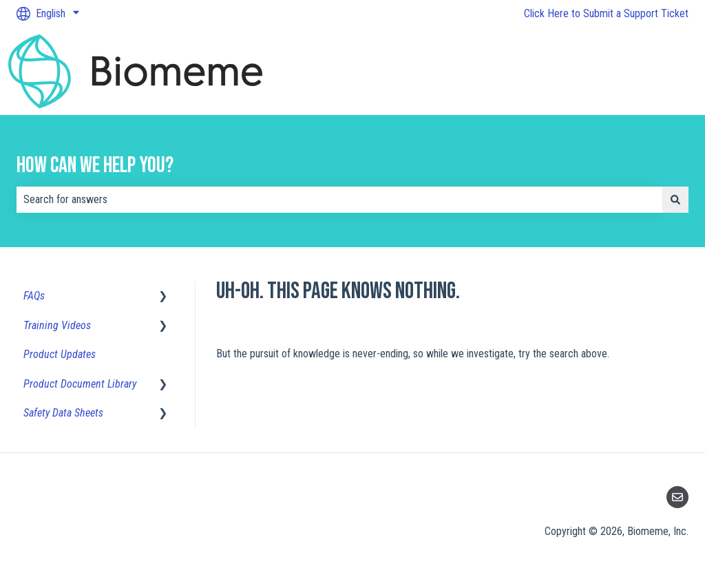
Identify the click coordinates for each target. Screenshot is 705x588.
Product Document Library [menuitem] (80, 384)
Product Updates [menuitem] (60, 354)
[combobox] (339, 200)
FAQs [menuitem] (34, 296)
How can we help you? (95, 166)
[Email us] (677, 497)
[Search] (675, 200)
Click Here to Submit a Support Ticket (606, 13)
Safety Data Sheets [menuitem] (63, 413)
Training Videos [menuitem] (57, 325)
